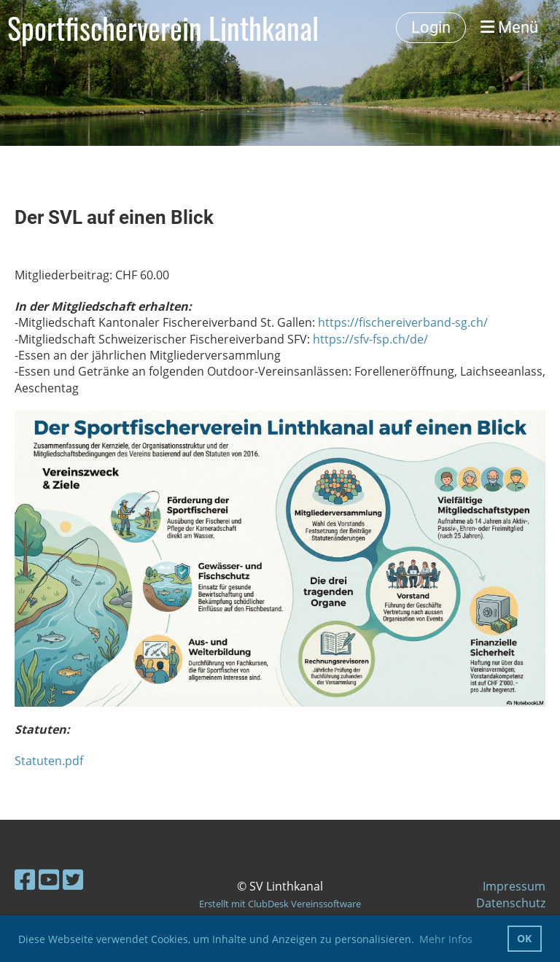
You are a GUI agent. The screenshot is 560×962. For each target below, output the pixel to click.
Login (431, 27)
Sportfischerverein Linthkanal (163, 28)
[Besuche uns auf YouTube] (49, 879)
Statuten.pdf (49, 761)
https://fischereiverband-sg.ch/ (403, 322)
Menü (509, 27)
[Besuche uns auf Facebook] (25, 879)
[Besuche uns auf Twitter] (73, 879)
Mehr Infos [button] (446, 939)
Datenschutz (511, 903)
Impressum (514, 886)
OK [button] (524, 938)
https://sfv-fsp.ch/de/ (370, 339)
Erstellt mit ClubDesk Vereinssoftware (280, 904)
